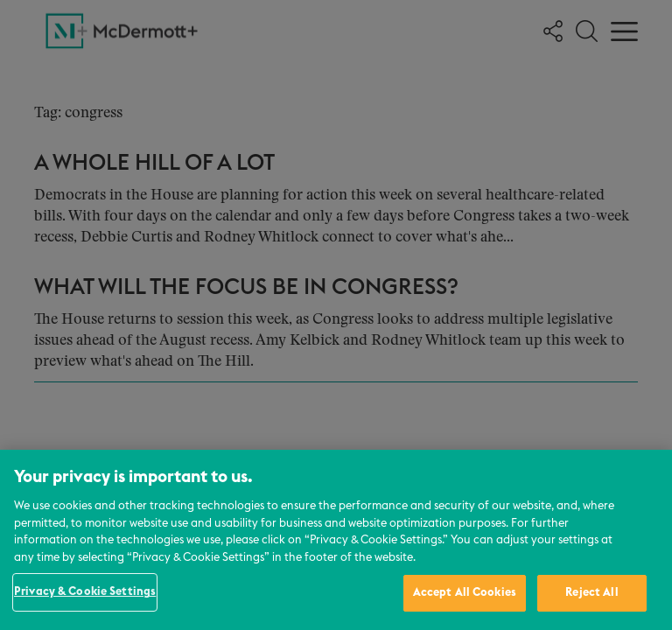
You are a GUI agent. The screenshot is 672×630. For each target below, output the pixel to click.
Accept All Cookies (465, 593)
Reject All (591, 593)
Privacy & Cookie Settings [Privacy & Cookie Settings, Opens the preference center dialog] (85, 592)
